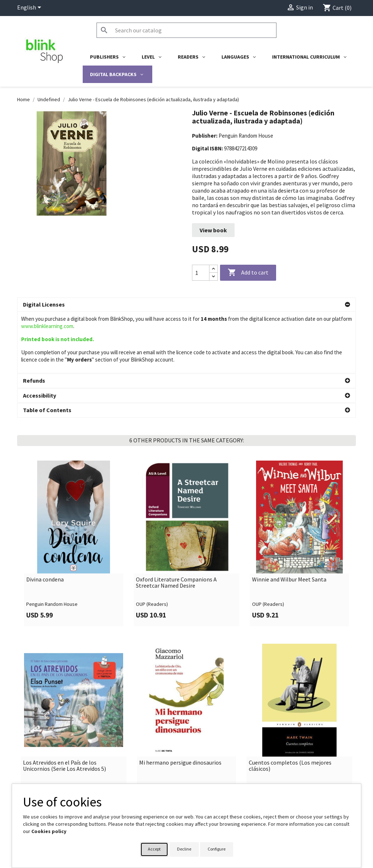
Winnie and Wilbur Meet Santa (289, 571)
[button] (186, 305)
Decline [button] (184, 849)
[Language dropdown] (30, 8)
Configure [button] (217, 849)
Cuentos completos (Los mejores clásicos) (290, 757)
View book (213, 230)
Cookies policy (49, 831)
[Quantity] (201, 273)
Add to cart (248, 273)
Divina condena (45, 571)
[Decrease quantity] (213, 277)
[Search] (186, 30)
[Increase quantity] (213, 269)
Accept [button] (154, 849)
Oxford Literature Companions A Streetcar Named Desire (176, 574)
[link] (74, 535)
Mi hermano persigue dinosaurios (180, 754)
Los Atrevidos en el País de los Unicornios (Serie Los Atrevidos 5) (64, 757)
